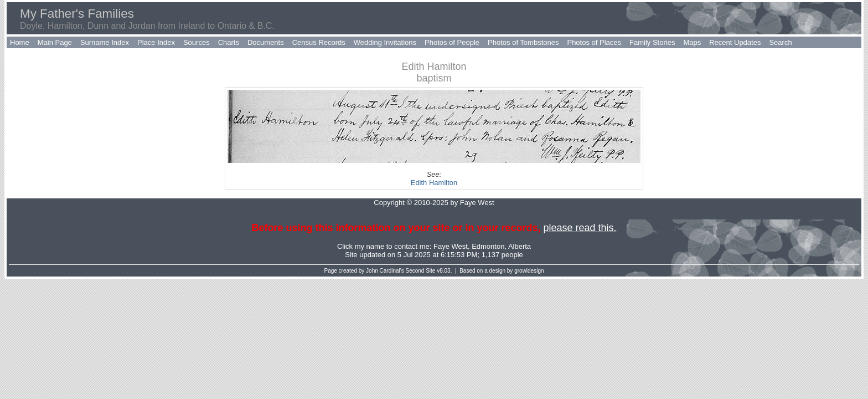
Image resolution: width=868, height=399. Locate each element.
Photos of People (452, 42)
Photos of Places (594, 42)
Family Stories (652, 42)
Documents (266, 42)
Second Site (421, 271)
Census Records (319, 42)
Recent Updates (735, 42)
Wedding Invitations (385, 42)
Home (20, 42)
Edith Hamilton (434, 183)
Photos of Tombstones (523, 42)
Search (780, 42)
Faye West (451, 246)
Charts (229, 42)
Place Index (156, 42)
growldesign (529, 271)
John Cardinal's (385, 271)
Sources (197, 42)
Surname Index (105, 42)
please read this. (580, 228)
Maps (692, 42)
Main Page (55, 42)
